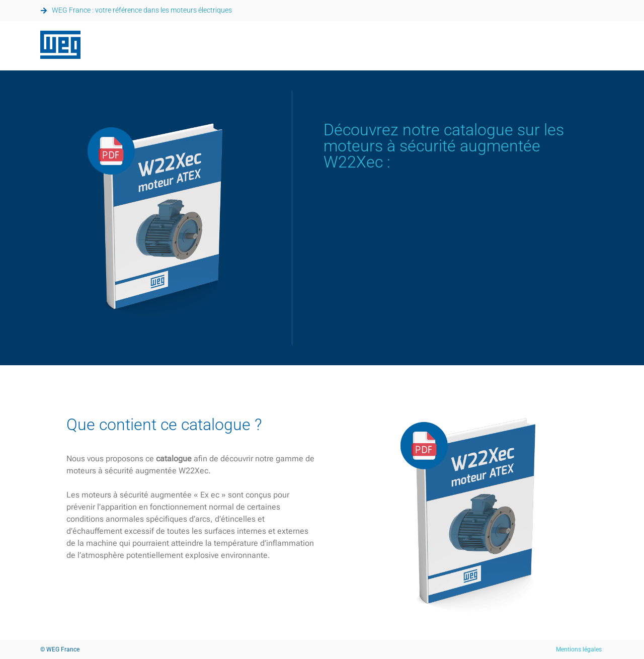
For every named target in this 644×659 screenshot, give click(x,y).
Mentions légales (579, 649)
